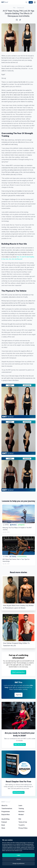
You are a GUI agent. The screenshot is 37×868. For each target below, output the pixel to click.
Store (3, 828)
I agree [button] (18, 855)
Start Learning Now (18, 672)
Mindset (21, 815)
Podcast (4, 822)
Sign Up (18, 695)
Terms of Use (23, 822)
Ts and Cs (22, 825)
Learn (20, 806)
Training (21, 809)
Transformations (7, 809)
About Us (4, 806)
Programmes (6, 812)
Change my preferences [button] (18, 863)
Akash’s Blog (5, 819)
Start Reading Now (19, 792)
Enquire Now (6, 815)
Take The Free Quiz (20, 744)
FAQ (20, 819)
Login (31, 2)
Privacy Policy (23, 828)
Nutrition (21, 812)
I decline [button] (18, 859)
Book (3, 825)
